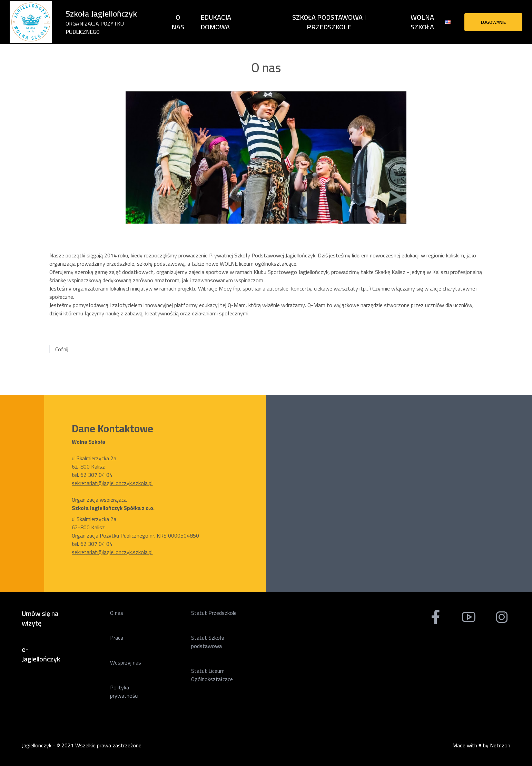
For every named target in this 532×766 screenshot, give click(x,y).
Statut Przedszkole (214, 613)
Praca (117, 638)
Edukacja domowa (216, 22)
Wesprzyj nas (126, 662)
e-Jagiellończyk (41, 654)
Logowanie (493, 22)
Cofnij (62, 349)
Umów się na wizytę (40, 618)
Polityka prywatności (124, 691)
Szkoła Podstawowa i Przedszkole (329, 22)
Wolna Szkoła (422, 22)
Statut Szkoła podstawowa (208, 642)
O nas (178, 22)
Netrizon (500, 745)
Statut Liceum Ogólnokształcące (212, 675)
